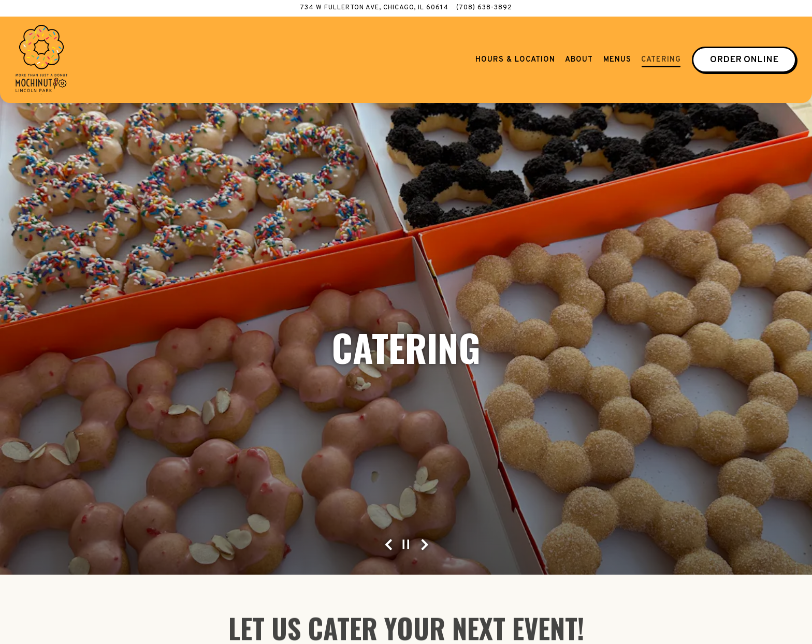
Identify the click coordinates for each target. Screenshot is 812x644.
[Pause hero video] (406, 523)
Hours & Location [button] (515, 60)
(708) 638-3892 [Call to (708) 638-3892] (484, 8)
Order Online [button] (744, 60)
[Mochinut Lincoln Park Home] (41, 60)
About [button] (579, 60)
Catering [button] (661, 60)
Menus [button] (617, 60)
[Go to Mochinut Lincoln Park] (374, 8)
